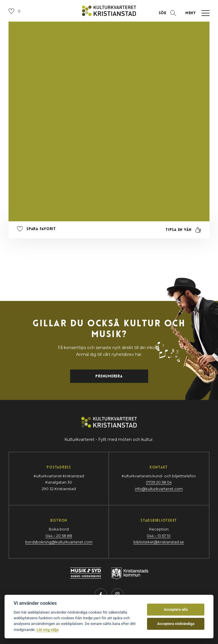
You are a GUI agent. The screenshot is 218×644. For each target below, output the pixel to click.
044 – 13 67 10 (159, 536)
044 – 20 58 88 (59, 536)
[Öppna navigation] (196, 13)
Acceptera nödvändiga (176, 624)
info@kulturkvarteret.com (159, 489)
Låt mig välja (48, 629)
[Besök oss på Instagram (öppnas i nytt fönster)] (118, 595)
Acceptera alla (176, 609)
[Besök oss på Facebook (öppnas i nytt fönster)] (101, 595)
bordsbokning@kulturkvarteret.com (59, 542)
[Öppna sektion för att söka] (167, 13)
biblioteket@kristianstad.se (159, 542)
